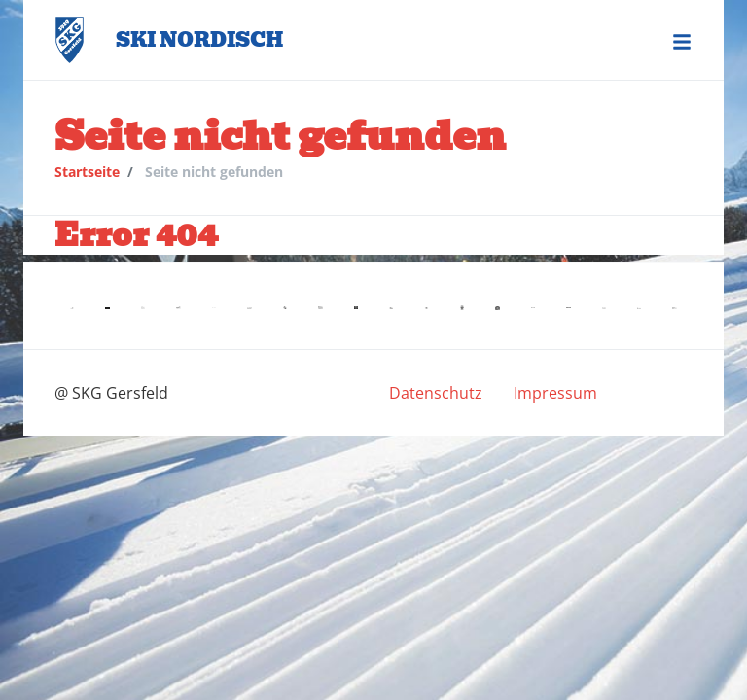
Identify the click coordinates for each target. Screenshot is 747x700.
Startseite (87, 172)
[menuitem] (436, 393)
